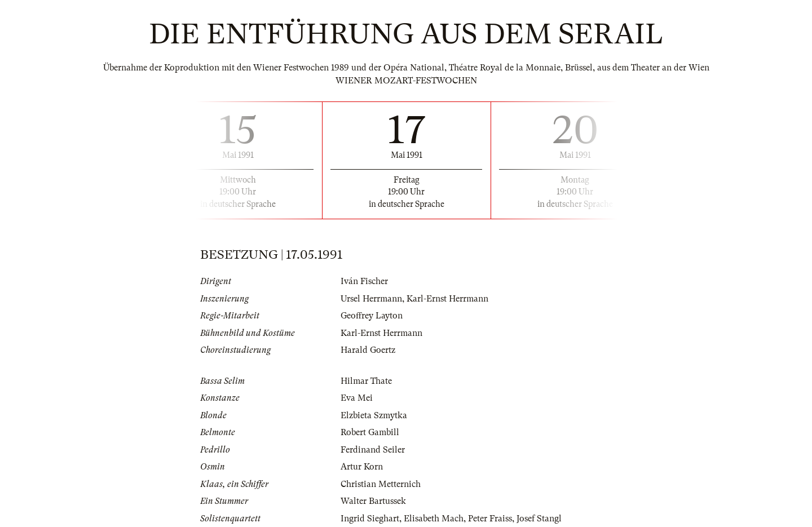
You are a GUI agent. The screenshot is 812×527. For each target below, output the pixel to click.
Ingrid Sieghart (370, 519)
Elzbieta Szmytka (374, 415)
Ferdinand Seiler (373, 450)
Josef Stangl (539, 519)
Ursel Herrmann (371, 299)
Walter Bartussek (373, 501)
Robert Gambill (370, 432)
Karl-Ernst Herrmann (447, 299)
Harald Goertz (368, 350)
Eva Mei (357, 398)
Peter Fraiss (490, 519)
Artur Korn (362, 467)
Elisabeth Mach (434, 519)
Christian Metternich (381, 484)
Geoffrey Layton (372, 316)
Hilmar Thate (366, 381)
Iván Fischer (364, 281)
